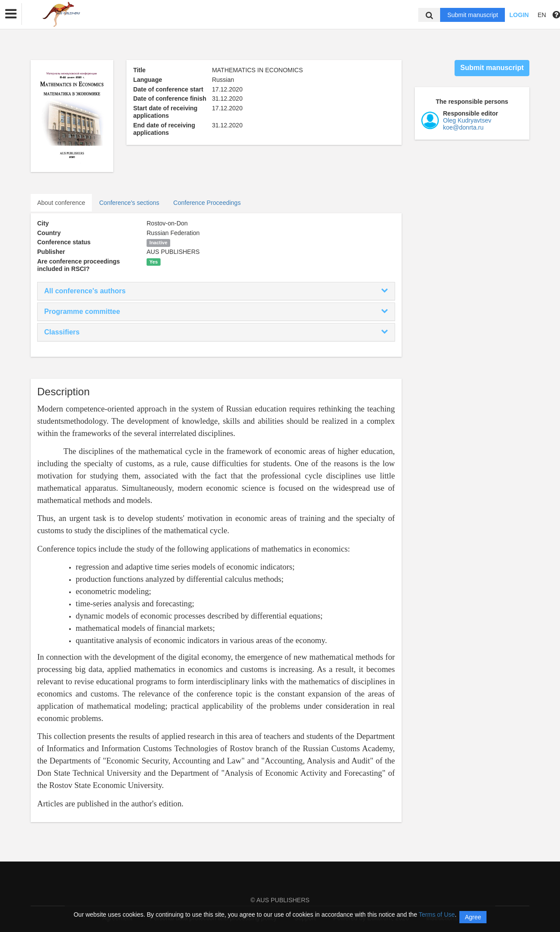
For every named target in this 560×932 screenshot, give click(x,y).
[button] (11, 14)
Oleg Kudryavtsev (467, 120)
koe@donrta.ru (464, 127)
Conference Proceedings (207, 203)
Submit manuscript (472, 15)
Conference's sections (129, 203)
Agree (473, 917)
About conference (61, 203)
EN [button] (542, 15)
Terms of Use (437, 914)
